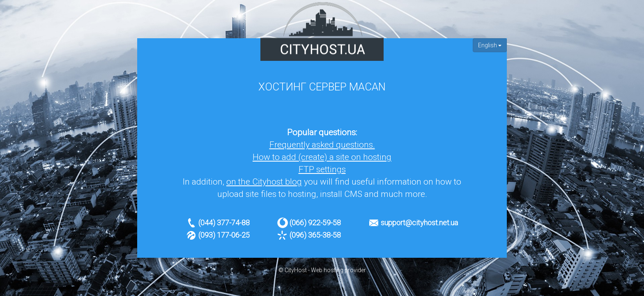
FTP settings (322, 169)
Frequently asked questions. (322, 145)
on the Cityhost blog (264, 182)
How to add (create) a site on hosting (322, 157)
